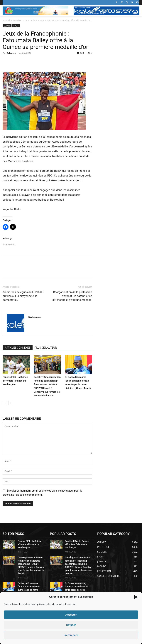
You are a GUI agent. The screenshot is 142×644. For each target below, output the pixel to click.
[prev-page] (5, 403)
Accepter (71, 615)
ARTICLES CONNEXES (18, 348)
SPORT (16, 26)
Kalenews (11, 53)
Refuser (71, 625)
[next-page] (11, 403)
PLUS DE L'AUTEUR (46, 348)
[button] (136, 597)
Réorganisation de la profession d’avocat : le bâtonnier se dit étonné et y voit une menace (72, 296)
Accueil (6, 20)
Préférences (71, 635)
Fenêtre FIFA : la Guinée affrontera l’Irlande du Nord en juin (15, 381)
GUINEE (17, 20)
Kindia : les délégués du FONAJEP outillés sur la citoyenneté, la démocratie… (23, 296)
